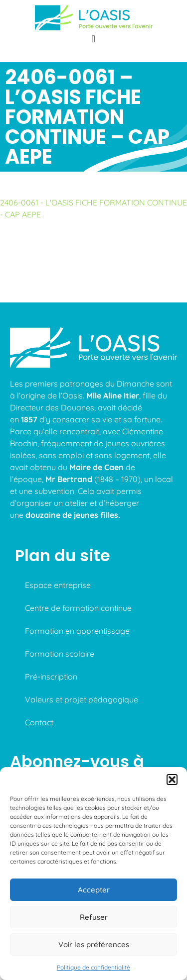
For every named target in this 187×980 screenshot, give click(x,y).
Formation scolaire (60, 654)
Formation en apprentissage (77, 631)
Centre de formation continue (78, 608)
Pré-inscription (51, 677)
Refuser (94, 917)
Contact (39, 722)
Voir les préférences (94, 944)
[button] (172, 780)
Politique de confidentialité (93, 967)
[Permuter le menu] (93, 39)
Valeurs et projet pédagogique (82, 699)
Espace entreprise (58, 585)
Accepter (94, 890)
